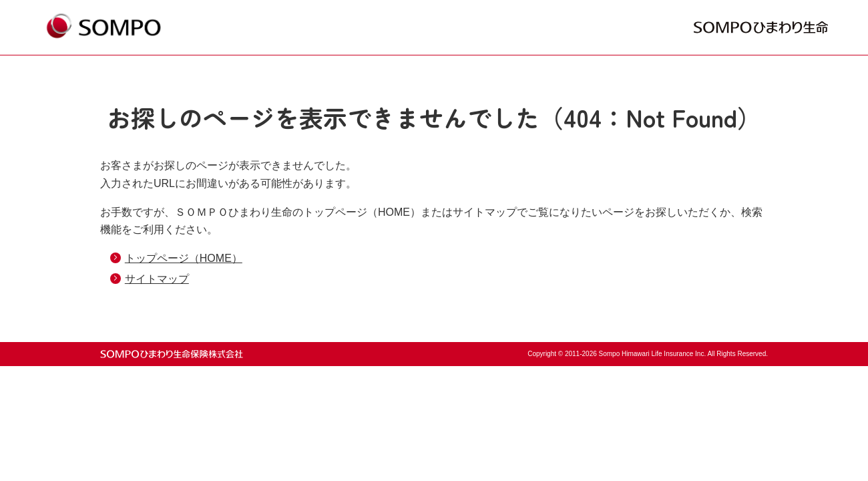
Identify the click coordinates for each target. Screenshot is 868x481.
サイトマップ (157, 279)
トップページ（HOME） (184, 258)
